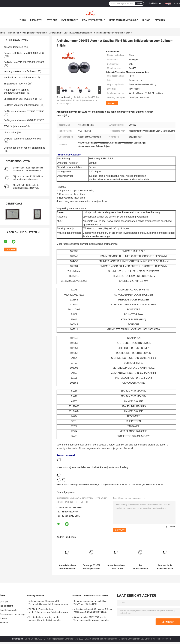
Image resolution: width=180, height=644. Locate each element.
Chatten (111, 103)
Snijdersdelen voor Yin (16, 84)
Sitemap (4, 623)
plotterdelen (10, 133)
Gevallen (160, 20)
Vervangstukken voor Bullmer (34, 33)
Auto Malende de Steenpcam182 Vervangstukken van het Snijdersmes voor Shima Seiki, (48, 603)
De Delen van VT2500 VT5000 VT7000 (24, 62)
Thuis (23, 20)
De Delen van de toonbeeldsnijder (22, 105)
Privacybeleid (17, 639)
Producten (36, 20)
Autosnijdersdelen (13, 47)
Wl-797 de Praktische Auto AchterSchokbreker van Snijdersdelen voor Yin (48, 611)
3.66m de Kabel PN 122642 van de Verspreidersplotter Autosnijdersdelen (91, 619)
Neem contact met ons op (124, 20)
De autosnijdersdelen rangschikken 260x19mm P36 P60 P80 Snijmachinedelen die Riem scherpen (91, 603)
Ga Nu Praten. (156, 3)
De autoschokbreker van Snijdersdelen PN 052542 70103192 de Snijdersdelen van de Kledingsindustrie (141, 567)
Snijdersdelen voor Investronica (20, 99)
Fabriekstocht (70, 20)
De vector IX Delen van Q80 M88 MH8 (24, 53)
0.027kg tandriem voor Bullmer (113, 484)
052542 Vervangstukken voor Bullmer (80, 484)
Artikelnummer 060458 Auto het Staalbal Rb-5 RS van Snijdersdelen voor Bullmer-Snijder (78, 100)
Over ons (52, 20)
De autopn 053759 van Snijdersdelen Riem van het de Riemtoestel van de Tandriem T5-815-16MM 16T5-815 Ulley (91, 567)
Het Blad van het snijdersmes (19, 78)
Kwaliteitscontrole (94, 20)
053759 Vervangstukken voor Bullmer (145, 484)
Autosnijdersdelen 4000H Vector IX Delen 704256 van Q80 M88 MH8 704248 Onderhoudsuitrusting (93, 611)
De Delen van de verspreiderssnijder (23, 139)
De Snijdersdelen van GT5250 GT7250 (24, 111)
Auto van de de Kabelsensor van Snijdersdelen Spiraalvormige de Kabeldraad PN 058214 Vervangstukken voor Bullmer (165, 567)
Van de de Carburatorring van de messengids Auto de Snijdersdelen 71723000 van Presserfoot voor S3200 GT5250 (47, 619)
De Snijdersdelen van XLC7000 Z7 (22, 120)
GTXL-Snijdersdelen (14, 126)
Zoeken (139, 4)
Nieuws (146, 20)
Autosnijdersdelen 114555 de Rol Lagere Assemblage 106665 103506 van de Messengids (116, 567)
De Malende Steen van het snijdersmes (24, 148)
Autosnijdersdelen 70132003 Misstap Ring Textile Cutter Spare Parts (67, 567)
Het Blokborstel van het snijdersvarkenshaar (16, 91)
